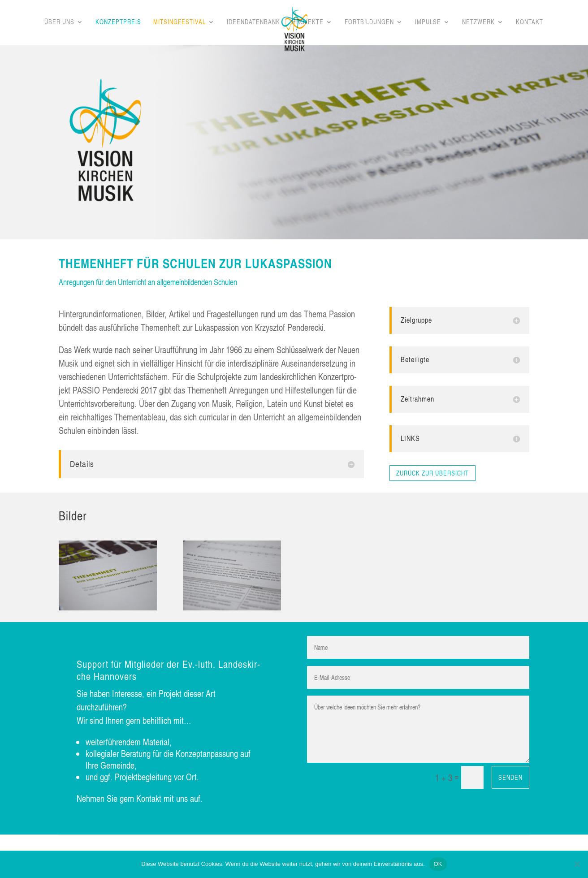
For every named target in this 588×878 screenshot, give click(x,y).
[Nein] (577, 864)
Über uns (59, 22)
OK (438, 864)
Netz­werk (478, 22)
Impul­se (428, 22)
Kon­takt (530, 22)
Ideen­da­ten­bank (253, 22)
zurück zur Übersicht (432, 473)
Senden (510, 777)
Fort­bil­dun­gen (369, 22)
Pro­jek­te (308, 22)
